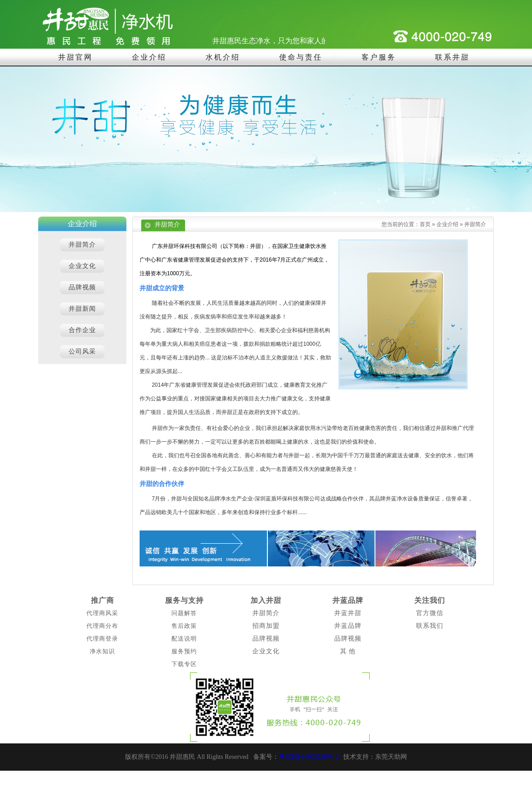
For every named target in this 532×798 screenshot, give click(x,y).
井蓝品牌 (348, 600)
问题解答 (184, 613)
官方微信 (430, 613)
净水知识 (102, 651)
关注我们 (430, 600)
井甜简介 (475, 224)
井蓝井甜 (348, 613)
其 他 (348, 651)
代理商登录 (102, 639)
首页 (425, 224)
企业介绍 (447, 224)
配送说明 (184, 639)
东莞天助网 (391, 757)
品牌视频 (266, 639)
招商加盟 (266, 626)
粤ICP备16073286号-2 (309, 757)
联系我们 (430, 626)
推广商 (103, 600)
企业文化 (266, 651)
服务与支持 (184, 600)
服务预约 (184, 651)
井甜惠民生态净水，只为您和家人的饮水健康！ (291, 41)
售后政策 (184, 626)
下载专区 (184, 664)
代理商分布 (102, 626)
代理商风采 (102, 613)
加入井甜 (266, 600)
